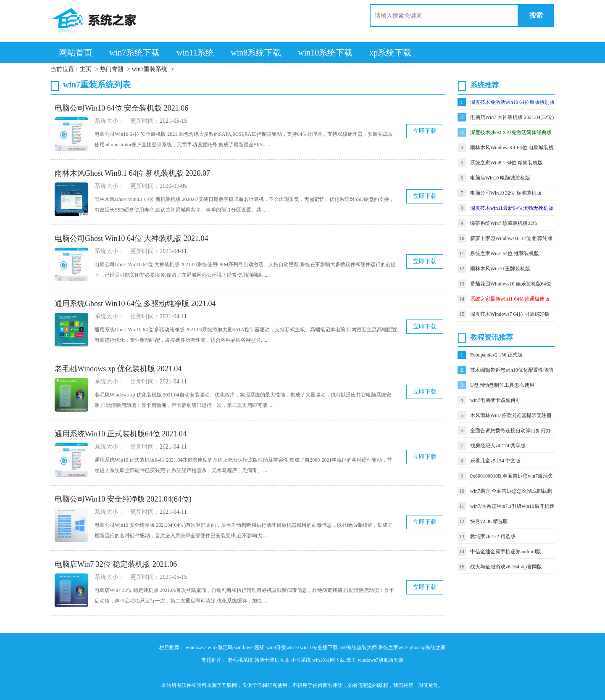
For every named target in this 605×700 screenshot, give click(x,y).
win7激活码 (220, 647)
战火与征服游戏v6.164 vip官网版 (506, 567)
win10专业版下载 (319, 647)
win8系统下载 (256, 53)
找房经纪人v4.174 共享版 (498, 446)
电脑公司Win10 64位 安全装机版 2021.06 (121, 108)
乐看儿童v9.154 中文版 (495, 461)
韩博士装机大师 (272, 660)
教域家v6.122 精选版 (493, 536)
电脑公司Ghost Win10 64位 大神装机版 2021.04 (131, 238)
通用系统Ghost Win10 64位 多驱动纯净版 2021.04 (135, 304)
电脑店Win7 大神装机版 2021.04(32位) (512, 117)
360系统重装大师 (358, 647)
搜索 (536, 15)
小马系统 (301, 660)
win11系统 (195, 53)
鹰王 (351, 660)
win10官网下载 (329, 660)
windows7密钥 (249, 647)
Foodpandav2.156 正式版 (496, 355)
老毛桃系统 (240, 660)
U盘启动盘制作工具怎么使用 (502, 385)
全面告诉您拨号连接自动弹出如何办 (510, 431)
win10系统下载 (325, 53)
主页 (86, 69)
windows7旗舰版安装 (380, 660)
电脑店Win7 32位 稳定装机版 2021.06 (116, 564)
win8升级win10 (282, 647)
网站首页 (76, 53)
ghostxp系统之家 (428, 647)
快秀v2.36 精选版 (489, 521)
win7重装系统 (150, 69)
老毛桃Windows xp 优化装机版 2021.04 (118, 369)
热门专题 (112, 69)
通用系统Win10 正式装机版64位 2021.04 (121, 434)
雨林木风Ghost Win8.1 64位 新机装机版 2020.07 (132, 173)
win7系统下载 (134, 53)
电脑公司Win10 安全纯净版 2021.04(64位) (123, 499)
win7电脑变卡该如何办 (495, 400)
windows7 (196, 647)
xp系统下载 (390, 53)
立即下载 (425, 131)
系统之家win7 (393, 647)
